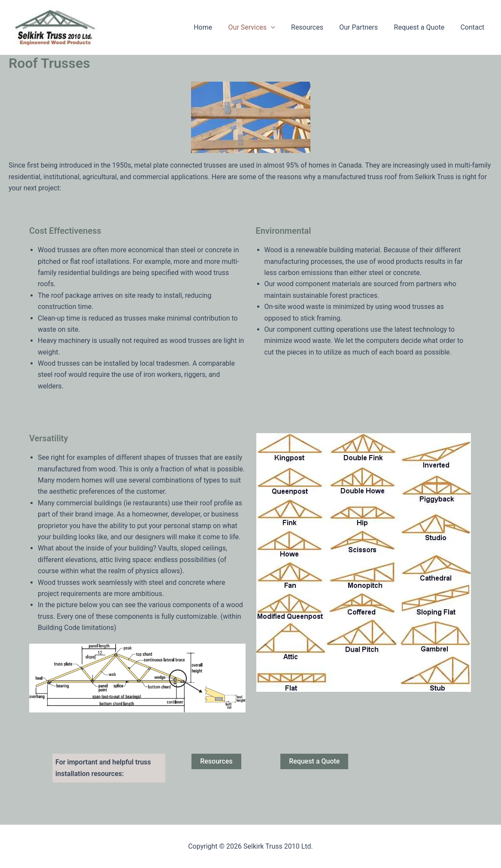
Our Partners (364, 27)
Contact (474, 27)
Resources (315, 27)
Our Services (262, 28)
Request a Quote (423, 27)
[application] (281, 28)
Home (215, 27)
